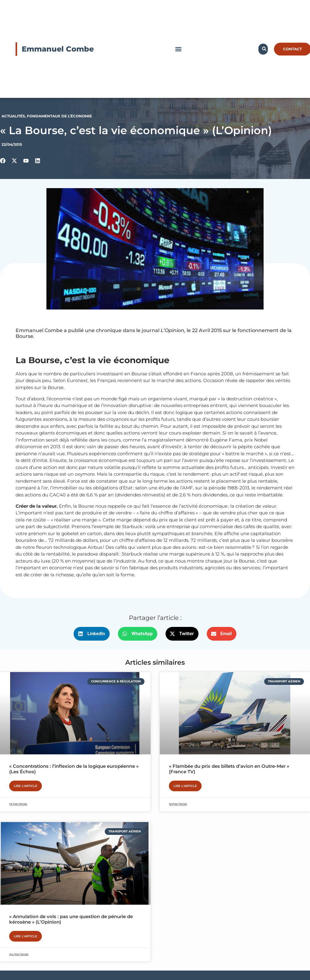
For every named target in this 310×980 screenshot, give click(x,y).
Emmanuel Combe (58, 49)
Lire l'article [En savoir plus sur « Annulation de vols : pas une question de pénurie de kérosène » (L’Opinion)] (26, 936)
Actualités (13, 116)
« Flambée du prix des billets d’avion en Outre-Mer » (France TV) (229, 769)
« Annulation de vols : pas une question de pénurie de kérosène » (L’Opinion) (71, 919)
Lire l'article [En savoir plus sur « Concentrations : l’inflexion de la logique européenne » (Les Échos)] (26, 786)
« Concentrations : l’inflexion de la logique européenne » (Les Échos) (74, 769)
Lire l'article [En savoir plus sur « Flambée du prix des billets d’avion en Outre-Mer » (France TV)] (185, 786)
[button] (179, 49)
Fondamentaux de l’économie (59, 116)
